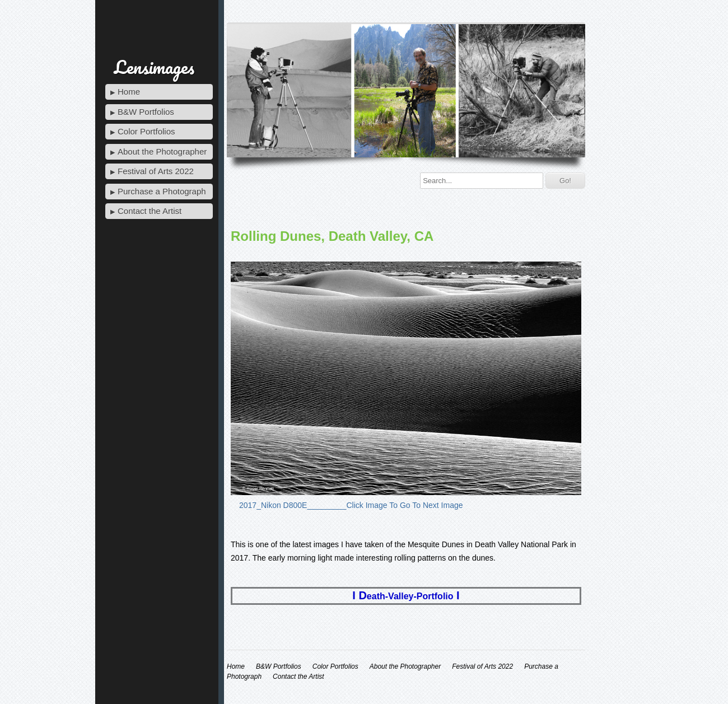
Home (129, 92)
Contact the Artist (150, 211)
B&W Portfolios (146, 112)
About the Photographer (162, 151)
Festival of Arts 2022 (156, 171)
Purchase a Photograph (162, 191)
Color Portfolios (146, 131)
